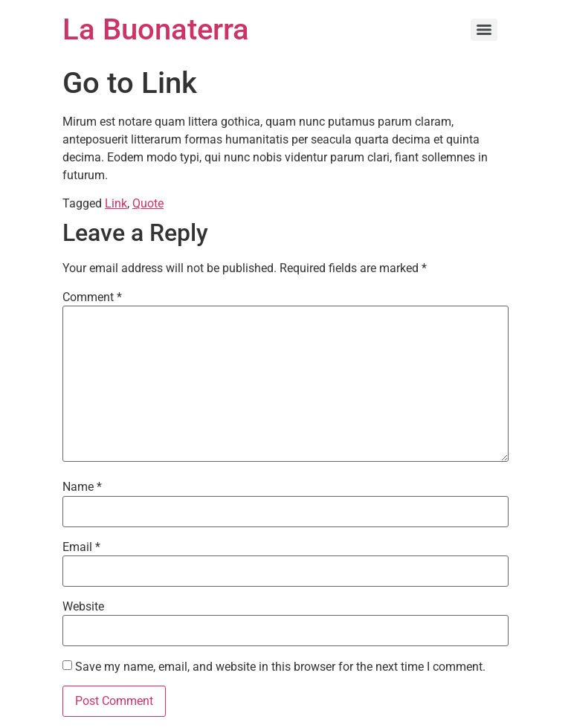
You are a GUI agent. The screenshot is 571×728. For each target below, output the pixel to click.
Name (82, 487)
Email (81, 547)
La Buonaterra (156, 29)
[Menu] (484, 30)
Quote (148, 203)
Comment (92, 297)
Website (83, 607)
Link (116, 203)
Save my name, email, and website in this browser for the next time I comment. (280, 667)
